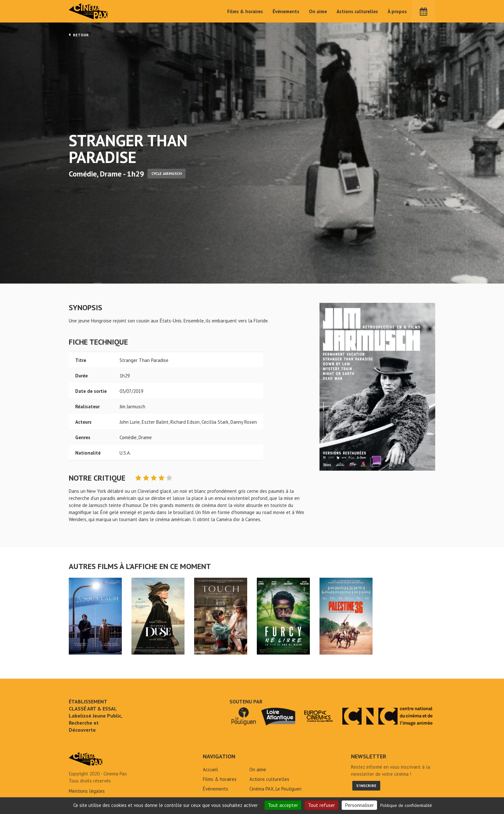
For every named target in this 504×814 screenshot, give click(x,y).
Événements (286, 11)
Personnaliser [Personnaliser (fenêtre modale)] (359, 805)
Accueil (210, 769)
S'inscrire (366, 786)
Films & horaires (245, 11)
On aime (318, 11)
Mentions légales (87, 791)
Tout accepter (283, 805)
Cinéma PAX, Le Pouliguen (275, 789)
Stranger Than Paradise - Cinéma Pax (85, 759)
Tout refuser (321, 805)
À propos (397, 11)
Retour (79, 35)
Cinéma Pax (88, 11)
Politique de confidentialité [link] (406, 805)
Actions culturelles (357, 11)
